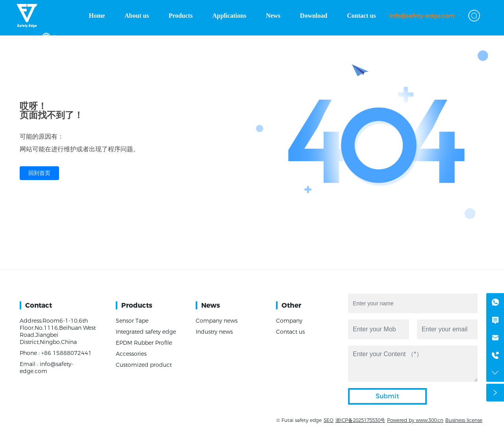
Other (291, 305)
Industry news (214, 332)
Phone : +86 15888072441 (56, 353)
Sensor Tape (132, 321)
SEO (329, 420)
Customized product (144, 365)
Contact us (290, 332)
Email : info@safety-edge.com (46, 368)
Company (289, 321)
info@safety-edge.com (422, 16)
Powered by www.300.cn (415, 420)
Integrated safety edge (146, 332)
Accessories (131, 354)
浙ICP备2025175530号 (360, 420)
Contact (39, 305)
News (211, 305)
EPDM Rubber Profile (144, 343)
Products (137, 305)
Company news (217, 321)
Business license (464, 420)
